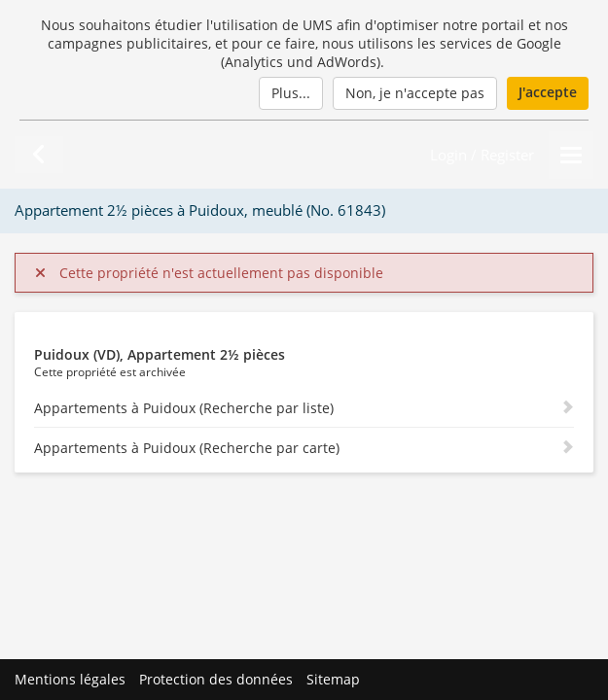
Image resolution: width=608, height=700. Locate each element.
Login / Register (482, 155)
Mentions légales (70, 679)
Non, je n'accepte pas (415, 93)
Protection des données (216, 679)
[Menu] (571, 155)
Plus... (291, 93)
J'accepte (548, 92)
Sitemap (333, 679)
